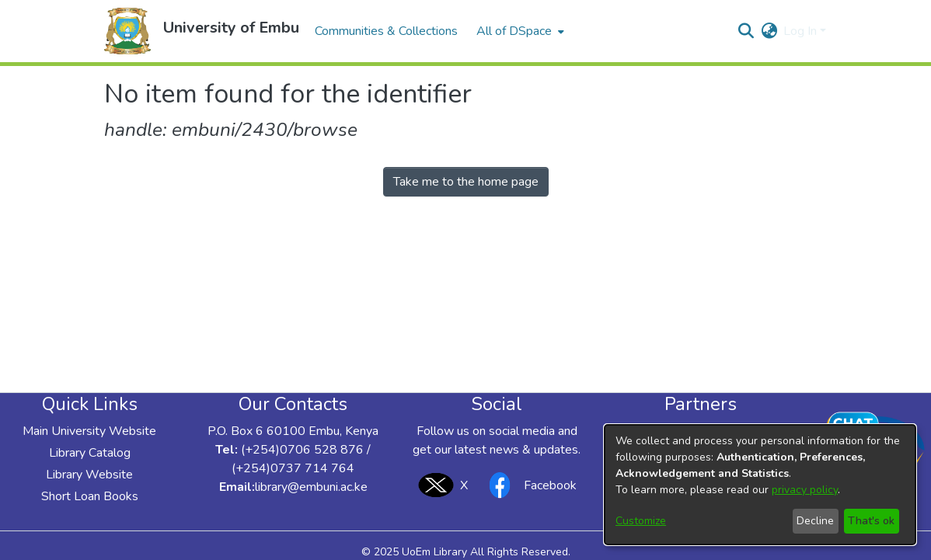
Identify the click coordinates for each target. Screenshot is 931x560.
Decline (815, 521)
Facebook (528, 485)
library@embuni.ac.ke (311, 487)
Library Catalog (90, 453)
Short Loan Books (90, 496)
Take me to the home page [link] (466, 182)
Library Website (89, 475)
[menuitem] (519, 31)
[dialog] (760, 485)
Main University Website (89, 431)
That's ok (871, 521)
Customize (641, 521)
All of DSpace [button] (514, 31)
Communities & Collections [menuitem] (386, 31)
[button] (127, 31)
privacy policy (805, 490)
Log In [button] (802, 31)
